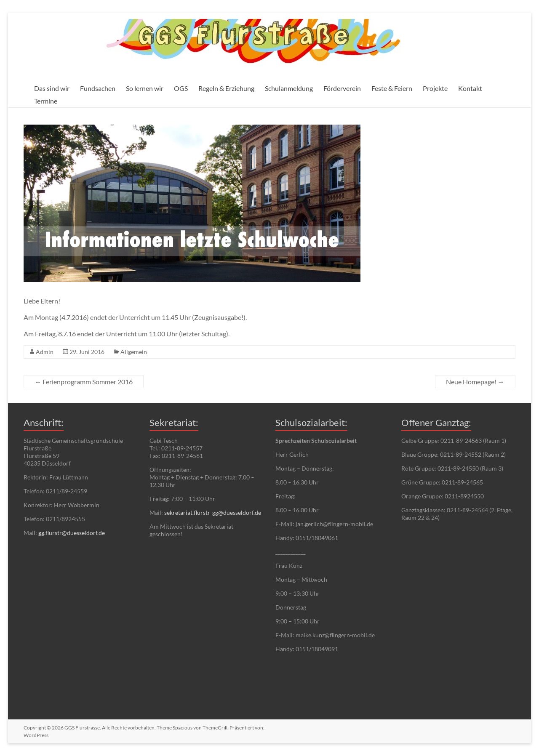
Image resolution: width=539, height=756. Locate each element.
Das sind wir (52, 88)
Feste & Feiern (392, 88)
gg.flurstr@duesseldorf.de (72, 533)
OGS (181, 88)
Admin (45, 352)
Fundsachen (98, 88)
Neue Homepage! (475, 382)
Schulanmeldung (289, 88)
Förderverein (342, 88)
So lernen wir (145, 88)
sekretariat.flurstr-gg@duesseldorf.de (213, 512)
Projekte (435, 88)
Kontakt (470, 88)
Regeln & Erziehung (226, 88)
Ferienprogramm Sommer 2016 (84, 382)
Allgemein (134, 352)
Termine (46, 101)
